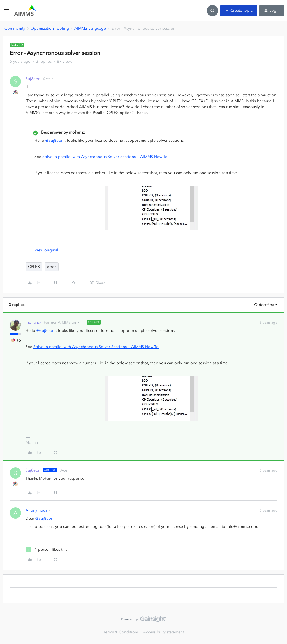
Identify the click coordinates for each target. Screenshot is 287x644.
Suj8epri (33, 79)
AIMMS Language (90, 28)
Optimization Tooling (50, 28)
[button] (6, 12)
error (52, 267)
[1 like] (46, 549)
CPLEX (34, 267)
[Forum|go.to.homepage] (25, 11)
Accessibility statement (164, 632)
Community (15, 28)
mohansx (33, 322)
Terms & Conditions (121, 632)
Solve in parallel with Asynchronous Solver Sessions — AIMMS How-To (105, 157)
